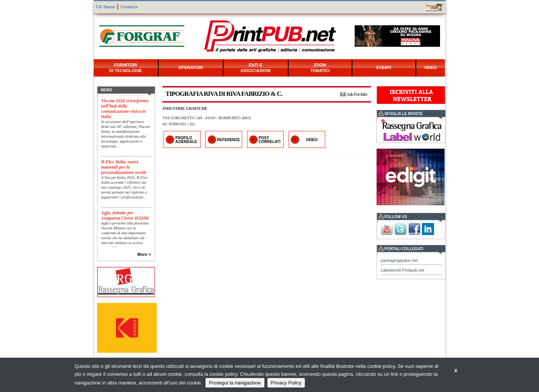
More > (144, 254)
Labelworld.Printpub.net (403, 270)
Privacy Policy (286, 383)
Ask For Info (357, 94)
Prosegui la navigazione (235, 383)
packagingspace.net (399, 260)
